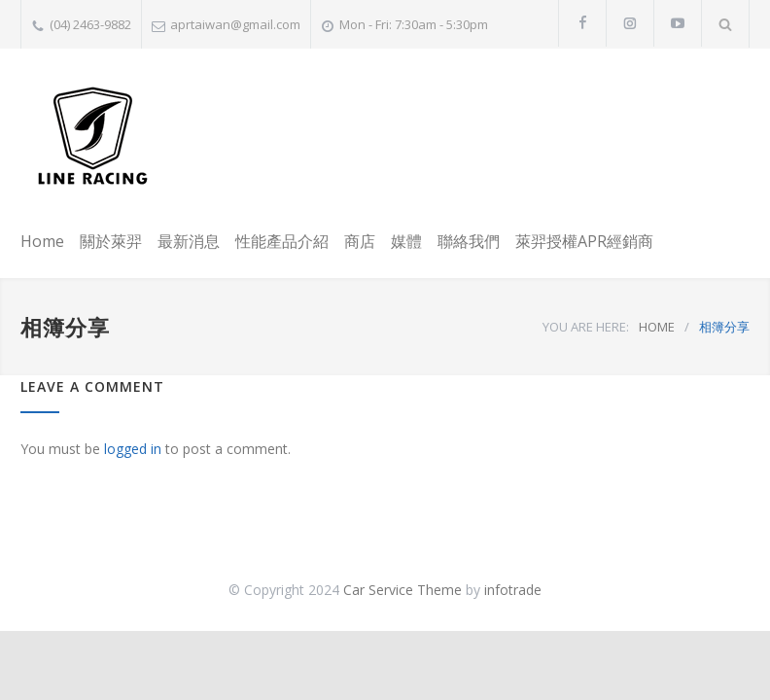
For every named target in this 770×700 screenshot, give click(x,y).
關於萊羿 (111, 241)
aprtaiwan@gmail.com (235, 24)
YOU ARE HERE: (586, 327)
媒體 (406, 241)
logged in (133, 449)
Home (42, 241)
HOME (657, 327)
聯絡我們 (469, 241)
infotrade (513, 590)
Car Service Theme (402, 590)
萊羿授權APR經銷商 (584, 241)
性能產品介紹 (282, 241)
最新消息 (189, 241)
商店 (360, 241)
